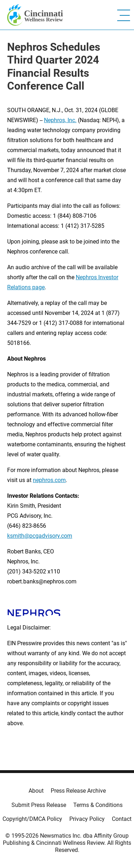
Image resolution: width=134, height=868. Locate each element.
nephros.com (49, 480)
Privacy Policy (87, 819)
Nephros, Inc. (60, 120)
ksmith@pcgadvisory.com (40, 536)
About (36, 791)
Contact (122, 819)
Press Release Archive (78, 791)
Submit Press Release (39, 805)
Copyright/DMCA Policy (32, 819)
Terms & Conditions (98, 805)
